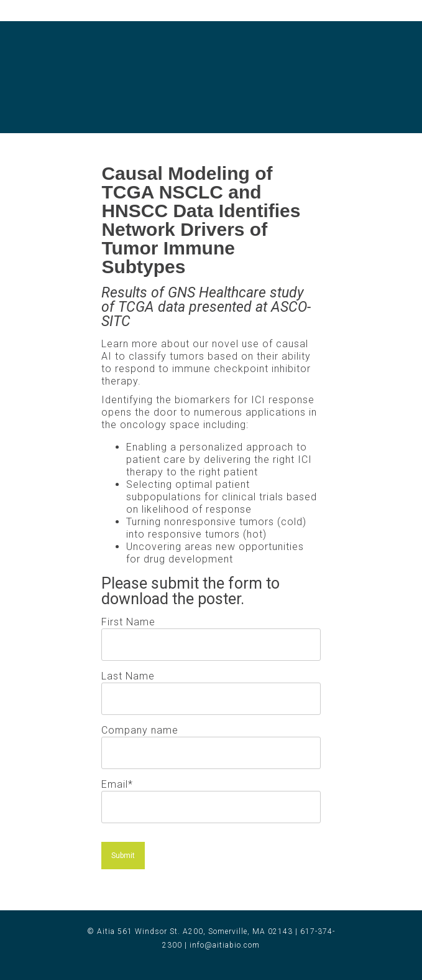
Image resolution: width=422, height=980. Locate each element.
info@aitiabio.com (225, 945)
